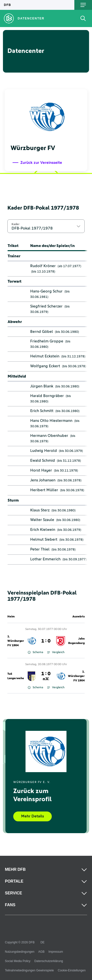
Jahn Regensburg (76, 641)
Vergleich (56, 652)
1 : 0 (46, 641)
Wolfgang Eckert (45, 366)
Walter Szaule (42, 520)
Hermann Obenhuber (49, 436)
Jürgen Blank (42, 386)
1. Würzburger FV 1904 (16, 641)
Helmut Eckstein (45, 356)
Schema (35, 652)
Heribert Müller (44, 490)
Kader (15, 224)
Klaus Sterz (40, 510)
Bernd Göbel (42, 332)
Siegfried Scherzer (46, 306)
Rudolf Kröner (43, 266)
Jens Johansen (43, 480)
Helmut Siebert (44, 539)
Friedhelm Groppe (47, 341)
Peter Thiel (40, 549)
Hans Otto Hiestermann (51, 421)
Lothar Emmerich (45, 559)
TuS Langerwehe (16, 676)
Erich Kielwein (43, 530)
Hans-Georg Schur (46, 291)
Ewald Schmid (43, 460)
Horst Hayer (41, 470)
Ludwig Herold (44, 451)
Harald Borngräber (47, 396)
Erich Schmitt (42, 411)
